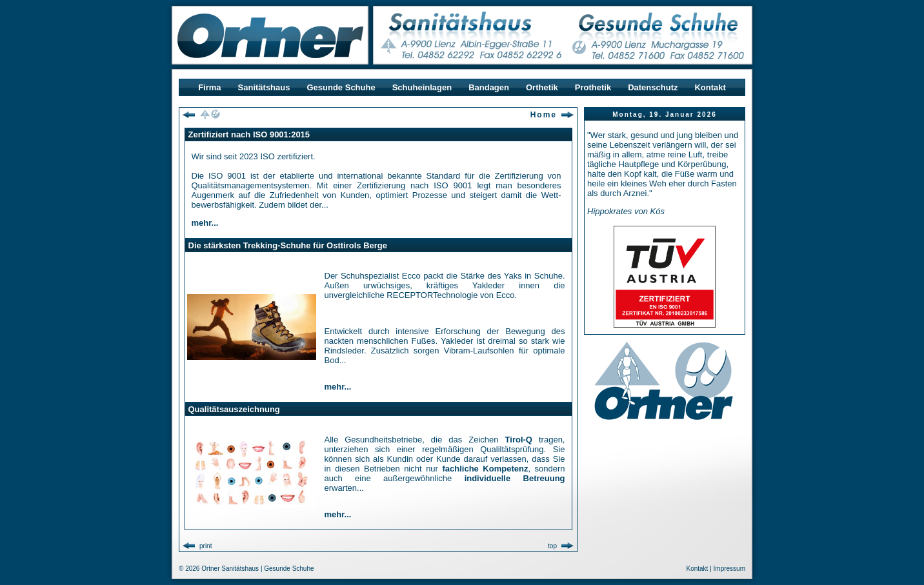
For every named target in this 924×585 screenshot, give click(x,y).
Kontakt (710, 87)
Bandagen (489, 87)
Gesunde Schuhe (341, 87)
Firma (209, 87)
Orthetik (542, 87)
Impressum (729, 569)
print (206, 546)
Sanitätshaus (264, 87)
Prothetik (593, 87)
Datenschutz (653, 87)
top (552, 546)
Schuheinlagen (422, 87)
